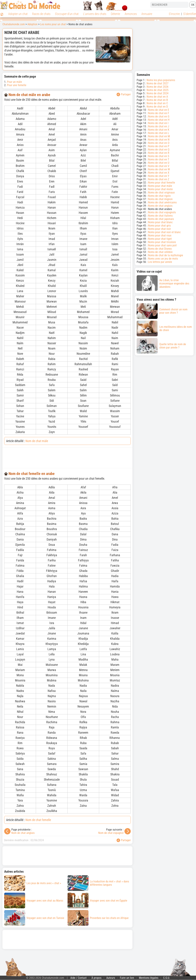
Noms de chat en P (159, 146)
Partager (124, 94)
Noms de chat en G (159, 116)
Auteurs (111, 978)
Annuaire (147, 14)
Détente (115, 14)
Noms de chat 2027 (158, 83)
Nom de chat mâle (37, 441)
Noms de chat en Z (159, 179)
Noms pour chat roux (160, 235)
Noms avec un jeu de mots (163, 259)
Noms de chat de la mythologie (166, 255)
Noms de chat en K (159, 130)
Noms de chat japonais (161, 219)
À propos (96, 978)
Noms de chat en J (159, 126)
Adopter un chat (18, 14)
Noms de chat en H (159, 120)
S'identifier (190, 14)
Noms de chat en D (157, 107)
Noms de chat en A (157, 97)
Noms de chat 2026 (158, 87)
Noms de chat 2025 (158, 90)
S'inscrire (174, 14)
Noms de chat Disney (160, 249)
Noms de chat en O (159, 143)
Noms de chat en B (157, 100)
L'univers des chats (95, 14)
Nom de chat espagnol (111, 833)
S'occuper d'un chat (67, 14)
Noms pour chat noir (159, 229)
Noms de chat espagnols (162, 212)
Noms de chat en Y (159, 176)
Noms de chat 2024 (158, 93)
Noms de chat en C (157, 103)
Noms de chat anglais (160, 206)
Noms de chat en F (159, 113)
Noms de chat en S (159, 156)
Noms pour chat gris (159, 226)
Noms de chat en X (159, 173)
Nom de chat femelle (38, 820)
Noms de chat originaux (161, 193)
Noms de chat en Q (159, 150)
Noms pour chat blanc (160, 222)
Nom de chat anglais (23, 833)
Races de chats (41, 14)
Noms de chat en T (159, 159)
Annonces (131, 14)
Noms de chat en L (159, 133)
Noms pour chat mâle (160, 186)
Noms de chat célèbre (160, 252)
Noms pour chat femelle (162, 183)
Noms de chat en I (158, 123)
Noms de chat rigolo (159, 196)
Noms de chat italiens (160, 216)
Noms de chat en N (159, 140)
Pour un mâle (14, 82)
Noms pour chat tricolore (162, 242)
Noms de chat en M (159, 136)
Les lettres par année (160, 262)
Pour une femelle (17, 85)
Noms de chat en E (159, 110)
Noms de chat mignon (160, 199)
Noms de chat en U (159, 163)
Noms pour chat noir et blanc (164, 232)
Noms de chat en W (159, 169)
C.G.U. (167, 978)
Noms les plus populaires (161, 80)
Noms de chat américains (162, 202)
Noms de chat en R (159, 153)
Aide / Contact (78, 978)
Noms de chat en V (159, 166)
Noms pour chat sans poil (162, 245)
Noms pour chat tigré (160, 239)
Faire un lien (127, 978)
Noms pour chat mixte (160, 189)
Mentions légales (149, 978)
